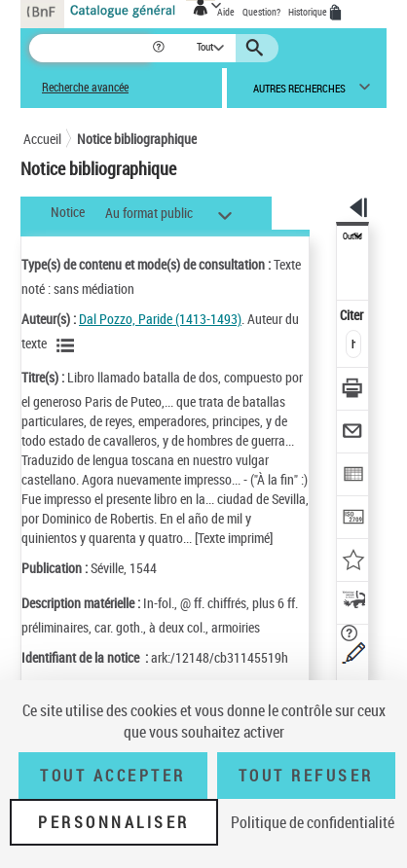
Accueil (42, 139)
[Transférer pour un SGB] (353, 519)
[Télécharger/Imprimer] (353, 391)
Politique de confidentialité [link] (313, 822)
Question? (261, 12)
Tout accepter (113, 776)
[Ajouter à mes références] (353, 562)
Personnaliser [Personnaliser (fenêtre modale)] (114, 822)
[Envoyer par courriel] (353, 434)
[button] (160, 48)
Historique (309, 12)
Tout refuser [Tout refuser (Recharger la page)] (306, 776)
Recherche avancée (85, 87)
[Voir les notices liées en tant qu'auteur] (68, 345)
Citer (353, 315)
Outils (352, 236)
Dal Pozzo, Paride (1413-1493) (160, 319)
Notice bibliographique (137, 139)
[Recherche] (90, 48)
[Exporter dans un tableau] (353, 476)
